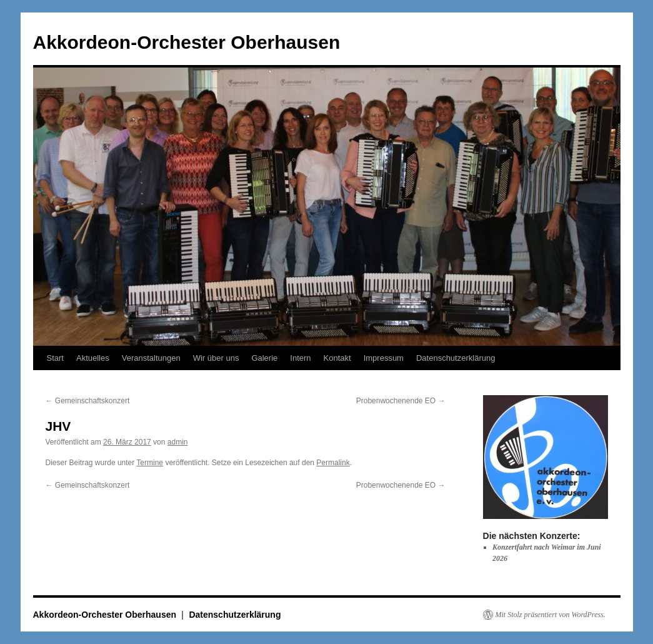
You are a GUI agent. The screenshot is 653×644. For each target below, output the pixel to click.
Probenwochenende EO (401, 401)
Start (55, 358)
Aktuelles (93, 358)
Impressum (384, 358)
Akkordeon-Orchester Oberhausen (187, 42)
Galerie (264, 358)
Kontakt (337, 358)
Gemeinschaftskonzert (88, 401)
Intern (300, 358)
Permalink (333, 463)
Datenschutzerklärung (456, 358)
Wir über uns (216, 358)
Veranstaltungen (151, 358)
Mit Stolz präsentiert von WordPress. (551, 615)
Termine (150, 463)
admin (178, 442)
